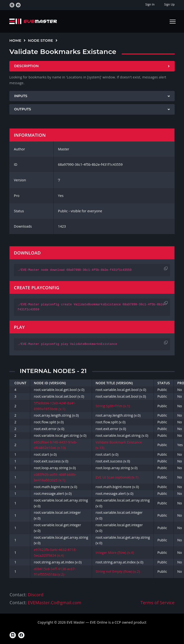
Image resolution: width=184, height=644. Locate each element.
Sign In (150, 4)
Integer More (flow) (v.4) (115, 552)
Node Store (41, 40)
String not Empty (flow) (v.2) (118, 571)
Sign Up (169, 4)
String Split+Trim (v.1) (113, 406)
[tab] (92, 66)
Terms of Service (157, 603)
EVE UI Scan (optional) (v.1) (117, 477)
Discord (36, 595)
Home (15, 40)
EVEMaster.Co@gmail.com (55, 603)
